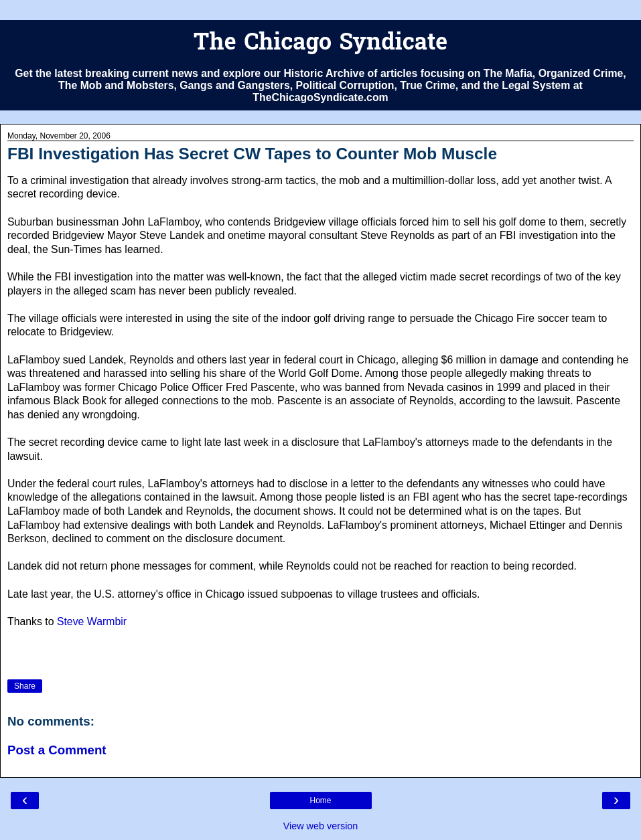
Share (25, 686)
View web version (321, 826)
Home (320, 801)
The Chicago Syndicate (320, 44)
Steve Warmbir (92, 621)
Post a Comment (57, 750)
